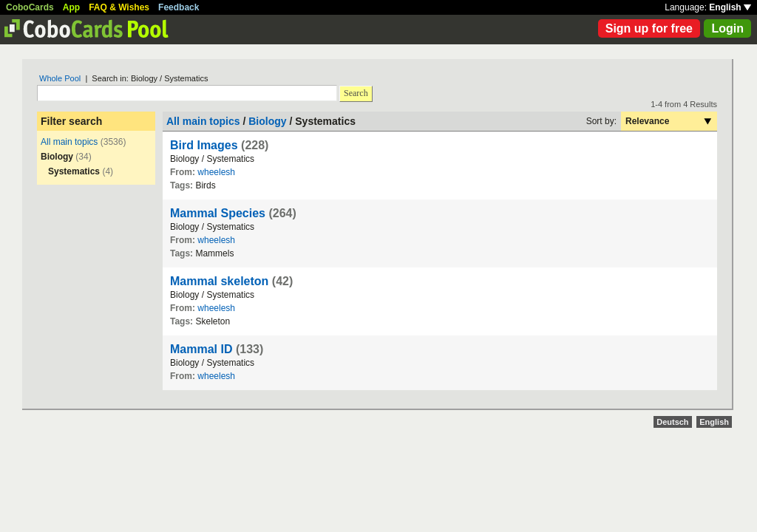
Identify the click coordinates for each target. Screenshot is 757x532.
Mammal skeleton (219, 281)
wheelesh (216, 172)
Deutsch (672, 422)
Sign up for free (649, 28)
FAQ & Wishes (119, 7)
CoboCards (30, 7)
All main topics (69, 142)
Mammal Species (218, 213)
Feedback (179, 7)
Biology (267, 121)
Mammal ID (201, 349)
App (71, 7)
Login (727, 28)
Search (356, 93)
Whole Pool (60, 78)
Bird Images (204, 145)
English (730, 7)
